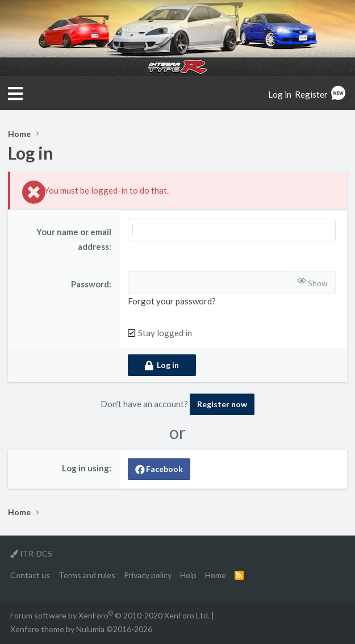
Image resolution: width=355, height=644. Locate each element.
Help (188, 575)
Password (90, 284)
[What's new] (338, 94)
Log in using (85, 468)
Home (216, 575)
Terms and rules (87, 575)
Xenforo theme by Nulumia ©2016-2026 (81, 629)
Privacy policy (148, 575)
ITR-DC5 (31, 553)
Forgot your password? (172, 301)
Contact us (30, 575)
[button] (15, 94)
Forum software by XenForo (110, 615)
